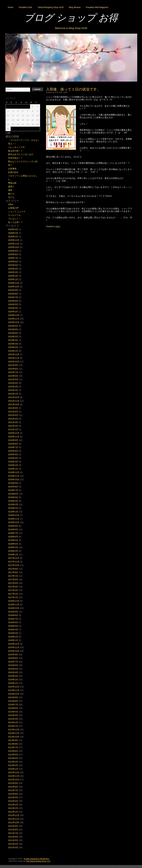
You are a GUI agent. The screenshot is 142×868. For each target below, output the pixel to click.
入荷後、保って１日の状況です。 (73, 89)
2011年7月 (13, 833)
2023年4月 (13, 340)
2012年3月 (13, 805)
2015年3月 (13, 676)
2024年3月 (13, 308)
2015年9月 (13, 655)
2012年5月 (13, 797)
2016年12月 (14, 601)
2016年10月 (14, 608)
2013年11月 (14, 733)
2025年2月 (13, 276)
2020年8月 (13, 444)
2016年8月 (13, 615)
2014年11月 (14, 690)
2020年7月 (13, 447)
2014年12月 (14, 687)
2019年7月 (13, 490)
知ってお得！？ (15, 222)
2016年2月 (13, 637)
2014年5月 (13, 712)
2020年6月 (13, 451)
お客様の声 (13, 208)
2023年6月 (13, 333)
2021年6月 (13, 412)
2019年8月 (13, 487)
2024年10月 (14, 287)
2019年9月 (13, 483)
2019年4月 (13, 501)
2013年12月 (14, 730)
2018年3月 (13, 547)
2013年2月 (13, 765)
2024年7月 (13, 297)
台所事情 (12, 169)
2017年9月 (13, 569)
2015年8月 (13, 658)
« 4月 (8, 133)
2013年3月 (13, 762)
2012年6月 (13, 794)
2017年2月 (13, 594)
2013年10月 (14, 737)
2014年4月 (13, 715)
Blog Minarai (75, 7)
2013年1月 (13, 769)
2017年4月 (13, 587)
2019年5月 (13, 497)
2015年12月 (14, 644)
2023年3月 (13, 344)
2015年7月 (13, 662)
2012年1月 (13, 812)
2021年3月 (13, 422)
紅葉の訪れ (13, 172)
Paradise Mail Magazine (97, 7)
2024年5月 (13, 304)
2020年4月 (13, 458)
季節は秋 (12, 183)
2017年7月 (13, 576)
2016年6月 (13, 622)
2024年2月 (13, 312)
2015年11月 (14, 647)
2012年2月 (13, 808)
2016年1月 (13, 640)
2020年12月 (14, 433)
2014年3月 (13, 719)
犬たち (11, 197)
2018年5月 (13, 540)
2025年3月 (13, 272)
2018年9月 (13, 526)
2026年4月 (13, 229)
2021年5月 (13, 415)
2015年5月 (13, 669)
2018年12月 (14, 515)
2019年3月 (13, 504)
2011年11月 (14, 819)
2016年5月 (13, 626)
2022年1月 (13, 394)
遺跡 (10, 190)
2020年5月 (13, 454)
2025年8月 (13, 254)
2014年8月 (13, 701)
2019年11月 (14, 476)
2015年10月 (14, 651)
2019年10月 (14, 479)
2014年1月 (13, 726)
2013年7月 (13, 747)
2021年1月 (13, 429)
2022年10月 (14, 362)
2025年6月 (13, 262)
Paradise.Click (25, 7)
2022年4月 (13, 383)
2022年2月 (13, 390)
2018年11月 (14, 519)
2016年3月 (13, 633)
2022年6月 (13, 376)
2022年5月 (13, 379)
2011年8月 (13, 830)
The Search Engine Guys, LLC (38, 861)
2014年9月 (13, 697)
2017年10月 (14, 565)
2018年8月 (13, 529)
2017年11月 (14, 562)
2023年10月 (14, 322)
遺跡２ (11, 187)
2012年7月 (13, 790)
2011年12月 (14, 815)
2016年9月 (13, 612)
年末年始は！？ (15, 158)
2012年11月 (14, 776)
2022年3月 (13, 387)
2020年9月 (13, 440)
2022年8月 (13, 369)
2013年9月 (13, 740)
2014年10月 (14, 694)
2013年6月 (13, 751)
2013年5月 (13, 755)
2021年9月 (13, 408)
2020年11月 (14, 437)
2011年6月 (13, 837)
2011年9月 (13, 826)
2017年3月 (13, 590)
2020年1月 (13, 469)
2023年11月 (14, 319)
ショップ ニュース (17, 212)
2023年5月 (13, 337)
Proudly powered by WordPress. (36, 859)
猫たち (11, 194)
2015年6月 (13, 665)
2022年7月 (13, 372)
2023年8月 (13, 329)
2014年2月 (13, 722)
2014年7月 (13, 705)
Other (58, 226)
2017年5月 (13, 583)
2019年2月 (13, 508)
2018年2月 (13, 551)
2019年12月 (14, 472)
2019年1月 (13, 512)
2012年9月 (13, 783)
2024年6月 (13, 301)
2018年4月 (13, 544)
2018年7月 (13, 533)
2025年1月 (13, 279)
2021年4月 (13, 419)
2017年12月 (14, 558)
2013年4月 (13, 758)
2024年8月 (13, 294)
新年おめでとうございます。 (22, 154)
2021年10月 (14, 404)
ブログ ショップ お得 (71, 18)
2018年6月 (13, 537)
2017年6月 (13, 580)
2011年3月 (13, 847)
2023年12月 (14, 315)
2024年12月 (14, 283)
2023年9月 (13, 326)
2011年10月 (14, 822)
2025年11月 (14, 244)
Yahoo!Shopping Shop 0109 (51, 7)
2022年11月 (14, 358)
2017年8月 (13, 572)
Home (11, 7)
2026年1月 (13, 237)
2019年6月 (13, 494)
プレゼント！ (14, 219)
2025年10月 (14, 247)
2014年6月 (13, 708)
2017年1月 (13, 597)
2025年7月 (13, 258)
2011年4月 (13, 844)
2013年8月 (13, 744)
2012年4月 (13, 801)
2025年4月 (13, 269)
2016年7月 (13, 619)
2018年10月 (14, 522)
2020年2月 (13, 465)
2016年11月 (14, 605)
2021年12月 (14, 397)
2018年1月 (13, 555)
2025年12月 (14, 240)
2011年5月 (13, 840)
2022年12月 (14, 354)
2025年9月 (13, 251)
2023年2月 (13, 347)
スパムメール (14, 215)
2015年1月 (13, 683)
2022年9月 (13, 365)
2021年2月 (13, 426)
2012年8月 (13, 787)
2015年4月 (13, 672)
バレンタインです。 (17, 147)
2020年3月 (13, 462)
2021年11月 (14, 401)
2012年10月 (14, 780)
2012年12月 (14, 772)
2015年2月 (13, 680)
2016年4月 (13, 630)
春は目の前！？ (15, 151)
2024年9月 (13, 290)
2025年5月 (13, 265)
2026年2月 (13, 233)
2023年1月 (13, 351)
